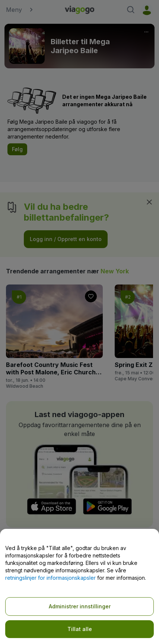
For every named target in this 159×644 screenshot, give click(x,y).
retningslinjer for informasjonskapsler (50, 578)
